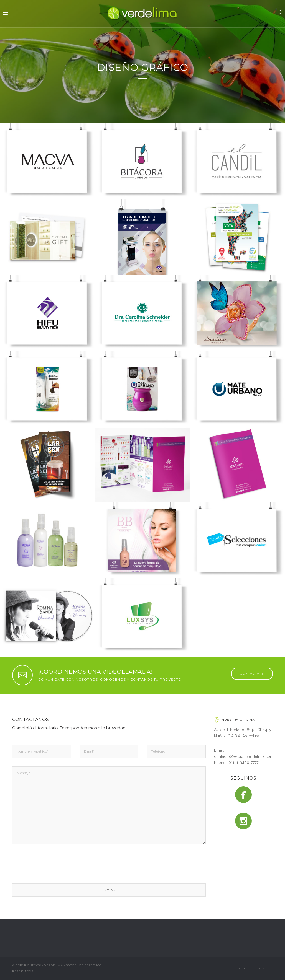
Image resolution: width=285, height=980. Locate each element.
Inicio (242, 969)
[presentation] (54, 865)
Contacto (262, 969)
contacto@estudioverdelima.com (244, 756)
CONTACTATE (252, 674)
